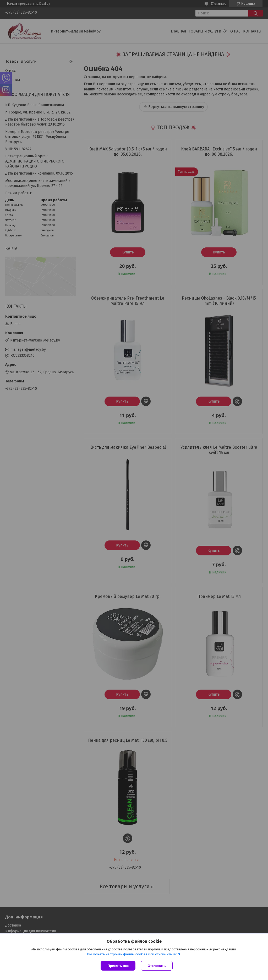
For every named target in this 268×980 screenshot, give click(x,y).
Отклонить (157, 966)
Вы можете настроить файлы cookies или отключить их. (132, 954)
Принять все (118, 966)
